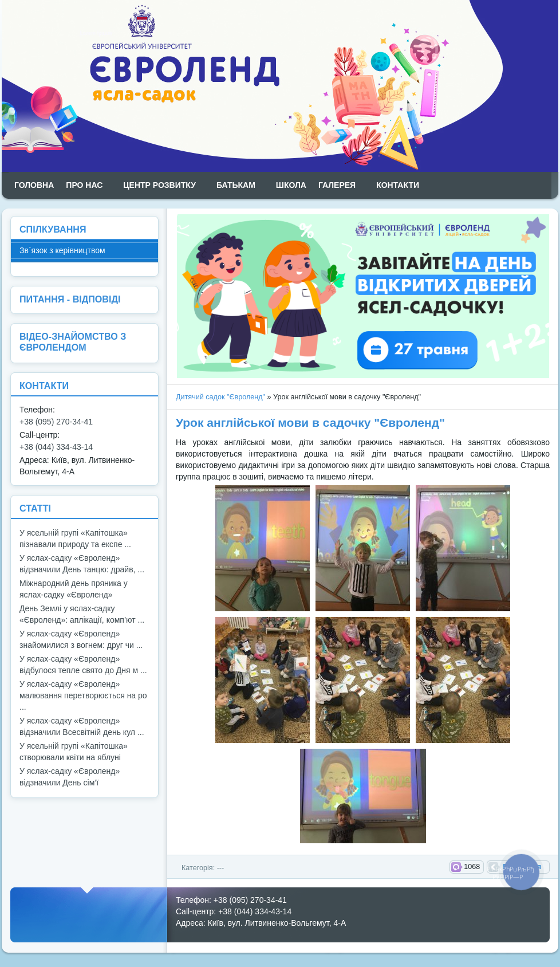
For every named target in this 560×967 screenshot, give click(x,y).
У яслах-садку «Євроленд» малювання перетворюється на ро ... (83, 695)
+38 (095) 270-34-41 (56, 422)
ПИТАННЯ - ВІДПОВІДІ (70, 299)
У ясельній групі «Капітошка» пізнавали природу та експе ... (75, 538)
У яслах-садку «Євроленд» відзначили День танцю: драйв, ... (82, 564)
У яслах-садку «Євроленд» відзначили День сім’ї (70, 777)
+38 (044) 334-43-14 (56, 447)
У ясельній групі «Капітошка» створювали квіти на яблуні (74, 752)
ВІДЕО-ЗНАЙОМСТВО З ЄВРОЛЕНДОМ (73, 342)
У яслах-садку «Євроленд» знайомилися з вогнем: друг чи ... (81, 639)
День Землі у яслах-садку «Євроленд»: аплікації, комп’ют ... (82, 614)
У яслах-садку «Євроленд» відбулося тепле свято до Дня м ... (83, 665)
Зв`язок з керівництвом (62, 250)
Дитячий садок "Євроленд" (220, 397)
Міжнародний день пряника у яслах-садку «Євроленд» (74, 589)
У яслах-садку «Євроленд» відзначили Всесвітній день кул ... (82, 726)
